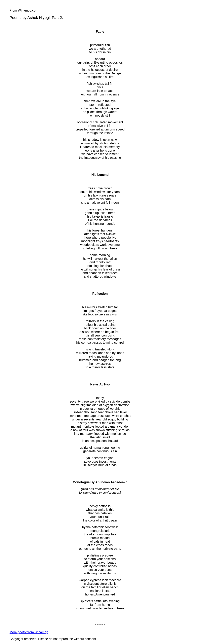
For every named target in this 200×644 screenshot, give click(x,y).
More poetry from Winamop (29, 632)
